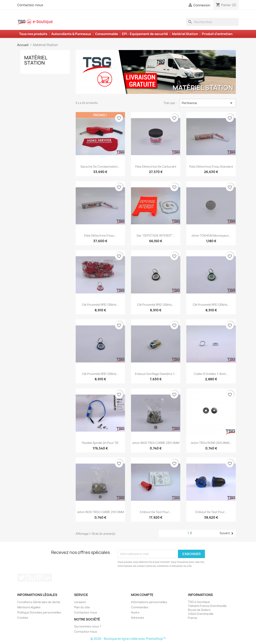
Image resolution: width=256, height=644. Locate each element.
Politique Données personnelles (39, 612)
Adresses (138, 618)
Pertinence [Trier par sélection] (208, 103)
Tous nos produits (33, 34)
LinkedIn (48, 578)
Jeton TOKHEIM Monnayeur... (211, 235)
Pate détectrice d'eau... (100, 235)
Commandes (140, 607)
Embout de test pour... (156, 512)
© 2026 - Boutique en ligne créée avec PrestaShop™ (128, 639)
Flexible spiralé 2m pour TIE (100, 443)
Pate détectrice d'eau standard (211, 167)
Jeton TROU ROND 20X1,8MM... (211, 443)
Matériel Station (185, 34)
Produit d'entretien (217, 34)
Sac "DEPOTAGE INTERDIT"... (156, 235)
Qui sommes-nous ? (88, 626)
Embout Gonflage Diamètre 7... (156, 374)
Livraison (80, 602)
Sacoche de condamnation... (100, 167)
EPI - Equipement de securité (145, 34)
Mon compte (142, 595)
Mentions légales (29, 607)
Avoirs (135, 612)
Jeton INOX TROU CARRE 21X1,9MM (100, 512)
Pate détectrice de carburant (156, 167)
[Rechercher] (212, 22)
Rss (30, 578)
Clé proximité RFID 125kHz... (100, 305)
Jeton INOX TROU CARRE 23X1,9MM (156, 443)
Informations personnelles (149, 602)
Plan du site (82, 607)
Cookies (23, 618)
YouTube (39, 578)
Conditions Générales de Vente (39, 602)
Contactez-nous (30, 5)
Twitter (22, 578)
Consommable (107, 34)
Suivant (227, 533)
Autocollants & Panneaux (71, 34)
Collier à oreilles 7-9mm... (211, 374)
